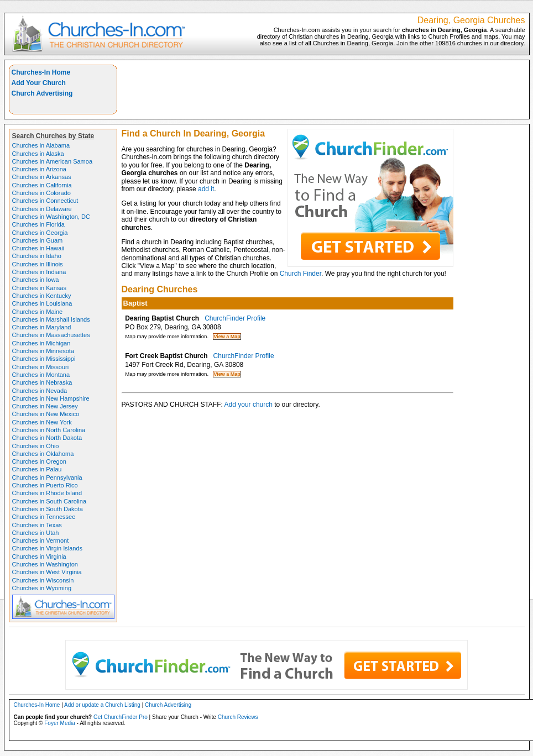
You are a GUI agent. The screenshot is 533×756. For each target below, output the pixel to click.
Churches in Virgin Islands (48, 548)
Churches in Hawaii (38, 248)
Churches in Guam (38, 240)
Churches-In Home (41, 72)
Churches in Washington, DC (51, 217)
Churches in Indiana (39, 272)
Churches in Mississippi (44, 359)
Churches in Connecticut (45, 201)
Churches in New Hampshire (51, 398)
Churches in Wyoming (42, 588)
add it (206, 189)
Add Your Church (39, 83)
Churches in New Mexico (46, 414)
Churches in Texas (37, 525)
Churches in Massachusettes (51, 335)
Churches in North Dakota (47, 438)
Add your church (249, 405)
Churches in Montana (41, 375)
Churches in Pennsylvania (47, 477)
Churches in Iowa (36, 280)
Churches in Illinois (38, 264)
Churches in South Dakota (48, 509)
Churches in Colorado (41, 193)
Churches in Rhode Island (47, 493)
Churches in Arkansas (42, 177)
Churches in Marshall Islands (51, 319)
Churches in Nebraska (42, 382)
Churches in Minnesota (43, 351)
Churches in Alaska (38, 154)
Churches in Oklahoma (43, 454)
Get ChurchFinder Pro (121, 717)
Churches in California (42, 185)
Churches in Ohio (36, 446)
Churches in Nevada (40, 391)
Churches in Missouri (41, 367)
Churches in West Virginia (47, 572)
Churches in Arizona (39, 169)
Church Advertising (42, 93)
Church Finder (301, 274)
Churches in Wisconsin (43, 580)
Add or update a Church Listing (102, 705)
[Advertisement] (323, 90)
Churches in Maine (38, 312)
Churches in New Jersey (45, 406)
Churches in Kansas (39, 288)
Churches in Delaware (42, 209)
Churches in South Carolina (49, 501)
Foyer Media (60, 723)
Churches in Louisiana (42, 303)
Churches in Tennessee (44, 517)
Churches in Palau (37, 469)
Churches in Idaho (37, 256)
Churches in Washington (45, 564)
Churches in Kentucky (42, 296)
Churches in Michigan (41, 343)
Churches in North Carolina (49, 430)
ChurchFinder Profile (235, 318)
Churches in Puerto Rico (45, 485)
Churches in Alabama (41, 145)
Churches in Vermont (41, 540)
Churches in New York (42, 422)
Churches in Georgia (40, 233)
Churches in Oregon (39, 461)
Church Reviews (238, 717)
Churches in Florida (38, 224)
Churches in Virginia (39, 556)
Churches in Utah (36, 533)
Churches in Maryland (42, 327)
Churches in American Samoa (53, 161)
